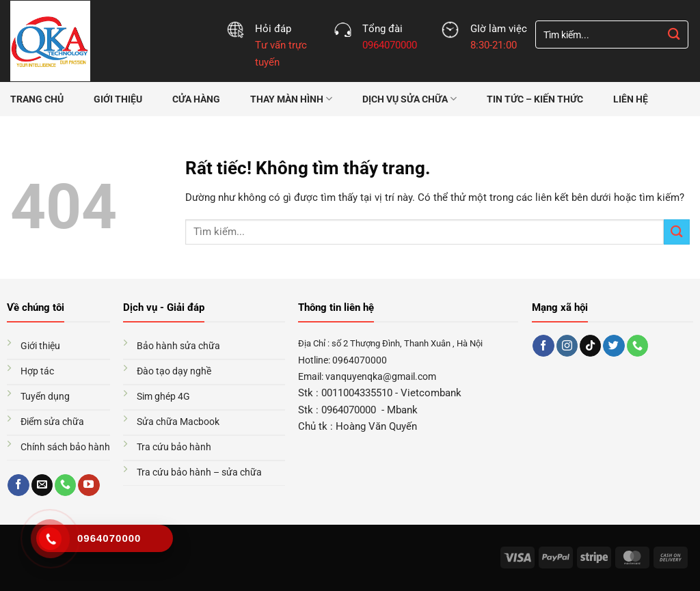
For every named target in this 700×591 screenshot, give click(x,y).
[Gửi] (674, 35)
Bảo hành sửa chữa (178, 346)
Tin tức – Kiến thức (535, 99)
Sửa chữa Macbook (178, 422)
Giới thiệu (118, 99)
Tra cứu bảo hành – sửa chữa (199, 472)
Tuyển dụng (45, 396)
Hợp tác (37, 371)
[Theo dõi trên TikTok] (590, 346)
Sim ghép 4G (163, 396)
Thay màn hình (291, 99)
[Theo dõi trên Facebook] (18, 485)
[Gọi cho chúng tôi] (65, 485)
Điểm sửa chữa (52, 422)
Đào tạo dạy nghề (174, 371)
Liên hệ (631, 99)
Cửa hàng (196, 99)
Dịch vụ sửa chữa (409, 99)
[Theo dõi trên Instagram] (567, 346)
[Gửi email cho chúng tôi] (42, 485)
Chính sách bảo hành (65, 447)
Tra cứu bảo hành (174, 447)
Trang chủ (37, 99)
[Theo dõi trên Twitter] (614, 346)
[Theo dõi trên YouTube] (89, 485)
